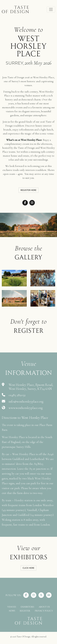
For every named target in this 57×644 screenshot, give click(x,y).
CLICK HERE (29, 568)
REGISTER (25, 611)
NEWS (12, 611)
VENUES (12, 607)
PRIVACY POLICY (44, 611)
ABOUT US (44, 607)
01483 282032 (17, 395)
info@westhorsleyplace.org (26, 401)
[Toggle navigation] (51, 9)
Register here (28, 190)
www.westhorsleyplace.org (26, 408)
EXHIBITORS (27, 607)
